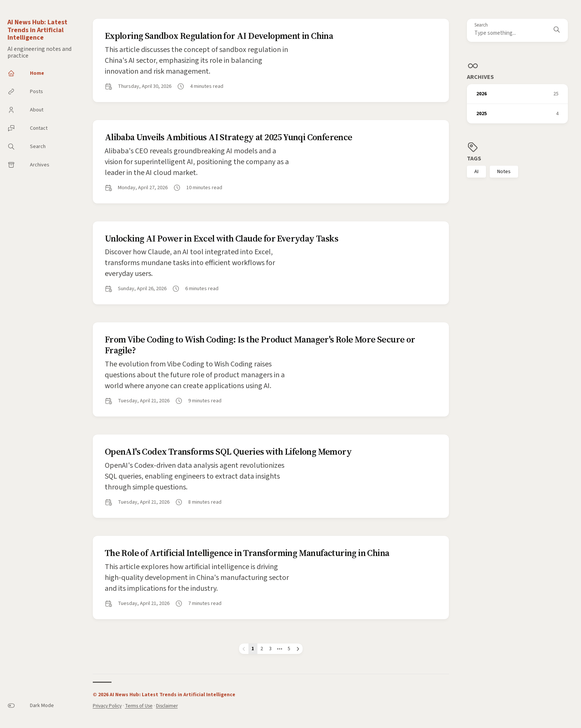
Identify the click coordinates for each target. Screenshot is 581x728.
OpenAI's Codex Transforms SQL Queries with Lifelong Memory (228, 451)
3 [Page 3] (270, 649)
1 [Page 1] (253, 649)
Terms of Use (139, 706)
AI (476, 172)
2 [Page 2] (262, 649)
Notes (504, 172)
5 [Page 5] (289, 649)
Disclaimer (167, 706)
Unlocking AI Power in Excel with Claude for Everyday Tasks (221, 238)
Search (481, 25)
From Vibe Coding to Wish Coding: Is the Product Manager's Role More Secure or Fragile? (260, 345)
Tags (474, 159)
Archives (480, 77)
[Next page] (298, 649)
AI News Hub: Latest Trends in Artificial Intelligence (37, 30)
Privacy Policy (107, 706)
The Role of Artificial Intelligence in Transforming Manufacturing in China (247, 553)
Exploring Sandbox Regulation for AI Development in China (219, 36)
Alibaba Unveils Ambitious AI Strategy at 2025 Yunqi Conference (229, 137)
